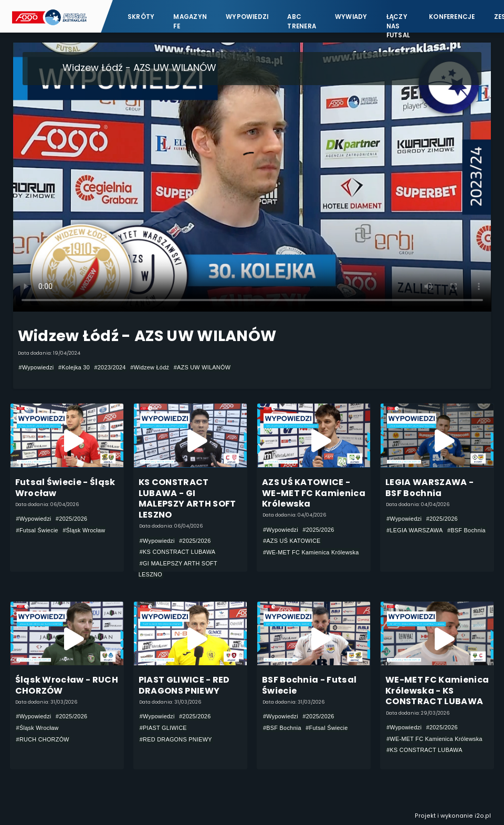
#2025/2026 (71, 519)
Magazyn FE (190, 21)
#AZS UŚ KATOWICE (292, 541)
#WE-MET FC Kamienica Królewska (311, 552)
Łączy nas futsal (398, 21)
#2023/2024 (110, 367)
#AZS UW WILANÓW (202, 367)
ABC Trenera (302, 21)
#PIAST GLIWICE (163, 728)
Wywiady (351, 17)
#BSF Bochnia (466, 530)
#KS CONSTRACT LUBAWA (178, 552)
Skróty (141, 17)
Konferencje (452, 17)
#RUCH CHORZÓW (43, 739)
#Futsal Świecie (37, 530)
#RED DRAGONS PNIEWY (176, 739)
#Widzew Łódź (150, 367)
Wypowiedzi (247, 17)
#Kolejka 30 (74, 367)
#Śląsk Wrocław (84, 530)
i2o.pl (483, 816)
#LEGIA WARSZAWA (414, 530)
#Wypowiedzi (36, 367)
